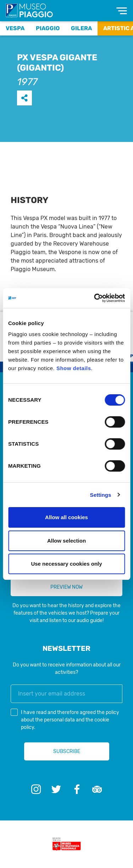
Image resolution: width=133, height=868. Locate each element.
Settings (101, 495)
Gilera (81, 28)
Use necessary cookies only (66, 564)
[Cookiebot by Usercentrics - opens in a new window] (95, 298)
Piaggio (48, 28)
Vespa (15, 28)
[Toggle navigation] (122, 11)
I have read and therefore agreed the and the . (70, 720)
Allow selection (66, 541)
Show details (74, 368)
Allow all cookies (66, 517)
